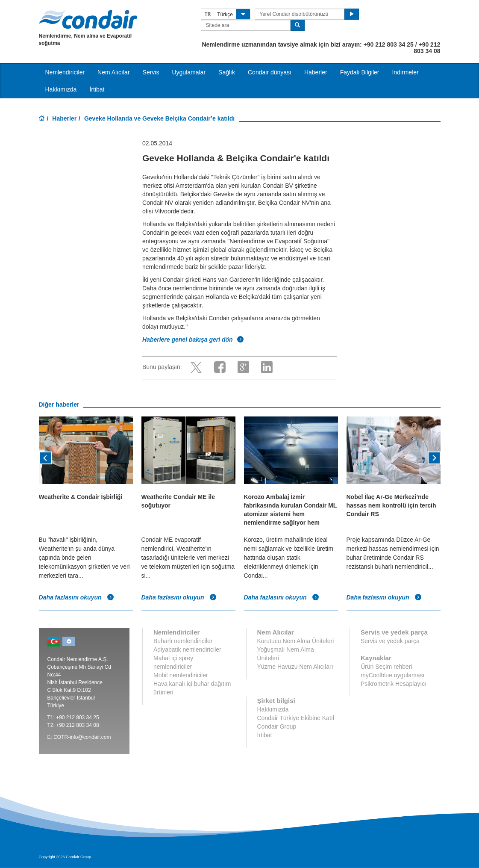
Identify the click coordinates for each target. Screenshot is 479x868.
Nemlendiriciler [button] (65, 72)
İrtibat (97, 89)
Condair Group (277, 726)
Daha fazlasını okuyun (77, 597)
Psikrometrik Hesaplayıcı (394, 684)
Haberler (316, 72)
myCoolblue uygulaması (392, 675)
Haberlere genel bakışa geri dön (193, 340)
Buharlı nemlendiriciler (183, 641)
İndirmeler (405, 72)
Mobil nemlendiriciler (181, 675)
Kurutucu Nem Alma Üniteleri (296, 641)
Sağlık (227, 72)
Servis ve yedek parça (390, 641)
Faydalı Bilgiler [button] (360, 72)
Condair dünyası (270, 72)
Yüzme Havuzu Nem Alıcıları (295, 667)
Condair (88, 19)
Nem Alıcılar (113, 72)
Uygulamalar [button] (189, 72)
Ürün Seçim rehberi (386, 667)
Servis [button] (151, 72)
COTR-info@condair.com (82, 737)
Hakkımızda (61, 89)
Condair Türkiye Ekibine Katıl (296, 718)
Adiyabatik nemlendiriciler (187, 650)
